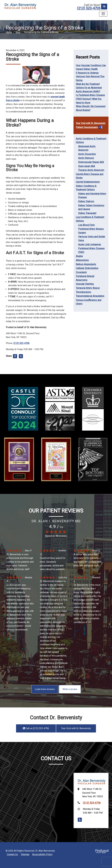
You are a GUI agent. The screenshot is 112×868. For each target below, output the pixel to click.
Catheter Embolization (87, 268)
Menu (8, 14)
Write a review (70, 689)
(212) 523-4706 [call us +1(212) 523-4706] (89, 8)
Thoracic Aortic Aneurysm (91, 170)
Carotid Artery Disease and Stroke (90, 176)
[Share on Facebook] (15, 357)
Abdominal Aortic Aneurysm (87, 148)
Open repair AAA (87, 166)
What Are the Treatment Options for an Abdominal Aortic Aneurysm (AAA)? (89, 88)
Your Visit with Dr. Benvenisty (91, 123)
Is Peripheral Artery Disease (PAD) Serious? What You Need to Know (90, 99)
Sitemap (25, 854)
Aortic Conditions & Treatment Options (91, 141)
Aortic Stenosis (86, 158)
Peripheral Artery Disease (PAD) (91, 250)
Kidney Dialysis (86, 201)
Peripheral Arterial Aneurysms (85, 278)
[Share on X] (21, 357)
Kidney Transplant (87, 213)
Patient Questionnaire (87, 127)
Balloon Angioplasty (86, 264)
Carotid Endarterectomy (88, 182)
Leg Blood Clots (86, 225)
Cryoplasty (81, 272)
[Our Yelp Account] (80, 820)
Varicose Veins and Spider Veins (92, 239)
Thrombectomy (83, 292)
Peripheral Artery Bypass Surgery (91, 231)
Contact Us (12, 854)
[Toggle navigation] (103, 14)
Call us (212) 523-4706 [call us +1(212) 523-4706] (36, 728)
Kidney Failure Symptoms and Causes (91, 207)
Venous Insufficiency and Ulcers (89, 302)
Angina (79, 256)
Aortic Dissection (87, 154)
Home (9, 32)
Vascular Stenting (85, 284)
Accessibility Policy (42, 854)
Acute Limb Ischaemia (89, 244)
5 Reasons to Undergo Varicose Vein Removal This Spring (90, 77)
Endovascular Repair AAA (91, 162)
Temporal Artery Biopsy (88, 288)
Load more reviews (45, 689)
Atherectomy (82, 260)
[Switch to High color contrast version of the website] (104, 7)
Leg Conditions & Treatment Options (90, 219)
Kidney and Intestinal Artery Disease (92, 196)
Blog (18, 32)
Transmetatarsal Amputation (90, 296)
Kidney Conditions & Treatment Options (86, 188)
